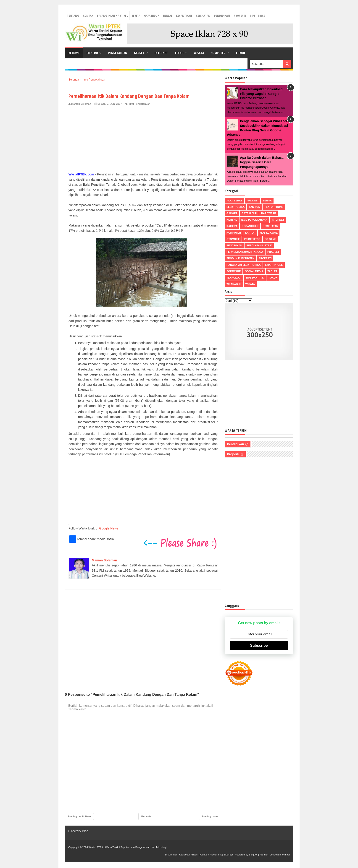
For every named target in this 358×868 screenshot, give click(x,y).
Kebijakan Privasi (189, 855)
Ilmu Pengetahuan (140, 104)
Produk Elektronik (240, 258)
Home (74, 53)
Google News (109, 528)
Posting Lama (210, 816)
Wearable (234, 284)
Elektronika (236, 207)
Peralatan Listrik (259, 245)
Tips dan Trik (255, 278)
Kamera (232, 226)
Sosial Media (254, 271)
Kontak (88, 16)
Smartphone (274, 265)
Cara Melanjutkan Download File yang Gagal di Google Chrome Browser (261, 94)
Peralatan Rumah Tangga (245, 252)
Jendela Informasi (280, 855)
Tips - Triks (257, 16)
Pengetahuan (118, 53)
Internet (161, 53)
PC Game (270, 239)
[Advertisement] (143, 140)
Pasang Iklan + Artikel (112, 16)
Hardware (269, 213)
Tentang (73, 16)
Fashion (254, 207)
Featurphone (274, 207)
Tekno (179, 53)
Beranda (146, 816)
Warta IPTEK (96, 847)
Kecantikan (184, 16)
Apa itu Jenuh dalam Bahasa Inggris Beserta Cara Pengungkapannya (262, 162)
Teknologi (234, 278)
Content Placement (211, 855)
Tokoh (240, 53)
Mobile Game (269, 233)
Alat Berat (234, 201)
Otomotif (233, 239)
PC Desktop (252, 239)
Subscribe (259, 645)
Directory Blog (78, 831)
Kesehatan (203, 16)
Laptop (250, 233)
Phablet (273, 252)
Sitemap (228, 855)
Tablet (272, 271)
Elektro (92, 53)
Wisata (199, 53)
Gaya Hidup (152, 16)
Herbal (168, 16)
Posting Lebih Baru (79, 816)
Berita (136, 16)
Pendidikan (222, 16)
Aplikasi (252, 201)
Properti (240, 16)
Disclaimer (171, 855)
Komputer (218, 53)
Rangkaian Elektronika (244, 265)
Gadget (139, 53)
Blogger (253, 855)
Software (234, 271)
